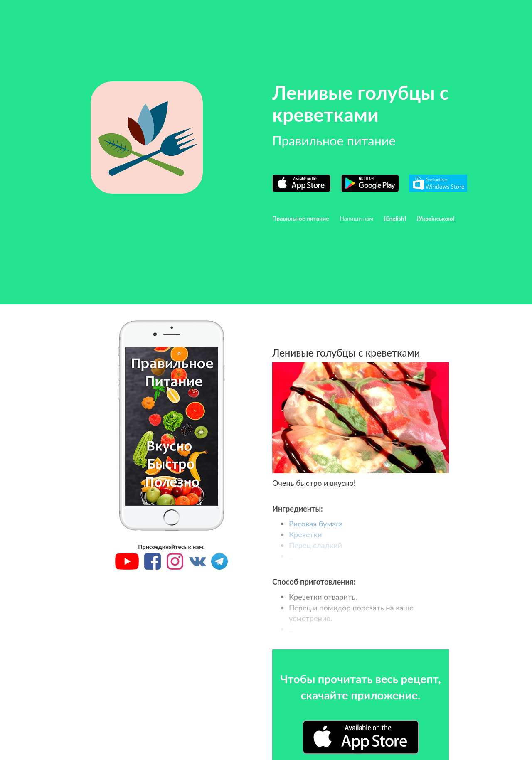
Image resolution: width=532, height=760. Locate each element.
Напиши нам (356, 218)
